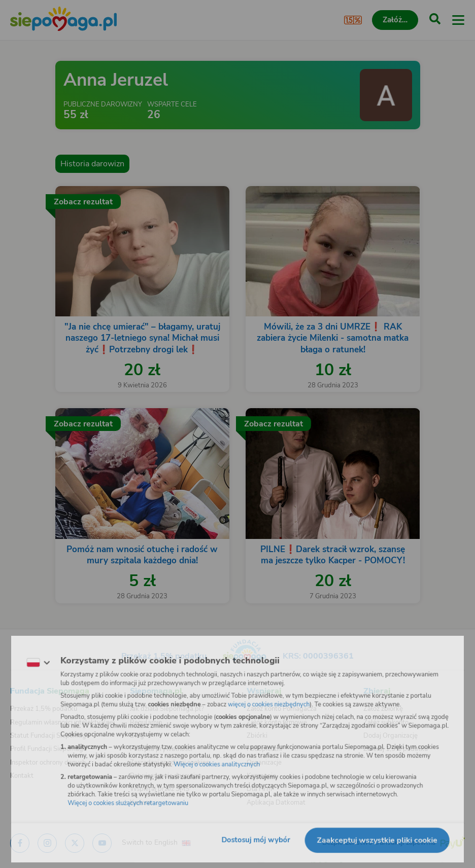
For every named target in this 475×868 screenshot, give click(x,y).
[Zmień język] (28, 659)
